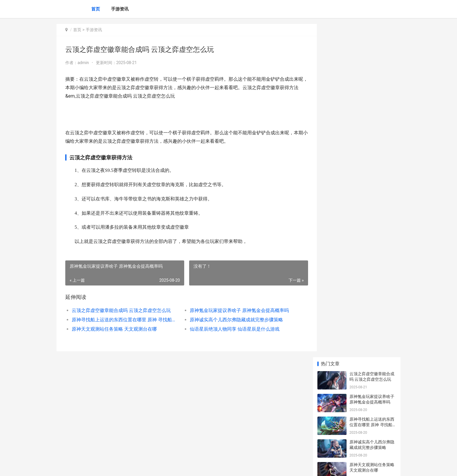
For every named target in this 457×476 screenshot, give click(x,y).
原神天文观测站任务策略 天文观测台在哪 (114, 329)
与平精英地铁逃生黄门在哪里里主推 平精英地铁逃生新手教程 (372, 336)
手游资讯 (120, 9)
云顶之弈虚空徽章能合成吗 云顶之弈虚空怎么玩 (121, 310)
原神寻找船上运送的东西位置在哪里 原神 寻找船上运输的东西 (123, 320)
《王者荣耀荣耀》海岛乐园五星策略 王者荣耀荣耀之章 (372, 381)
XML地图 (162, 467)
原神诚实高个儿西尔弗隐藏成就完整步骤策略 (231, 320)
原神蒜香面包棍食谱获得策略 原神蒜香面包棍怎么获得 (372, 225)
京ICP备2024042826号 (136, 467)
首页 (96, 9)
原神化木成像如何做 (368, 288)
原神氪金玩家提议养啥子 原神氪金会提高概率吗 (234, 310)
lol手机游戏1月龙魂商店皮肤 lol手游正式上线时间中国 (372, 358)
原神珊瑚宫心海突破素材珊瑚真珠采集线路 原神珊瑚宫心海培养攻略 (372, 202)
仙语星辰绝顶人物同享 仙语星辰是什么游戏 (230, 329)
